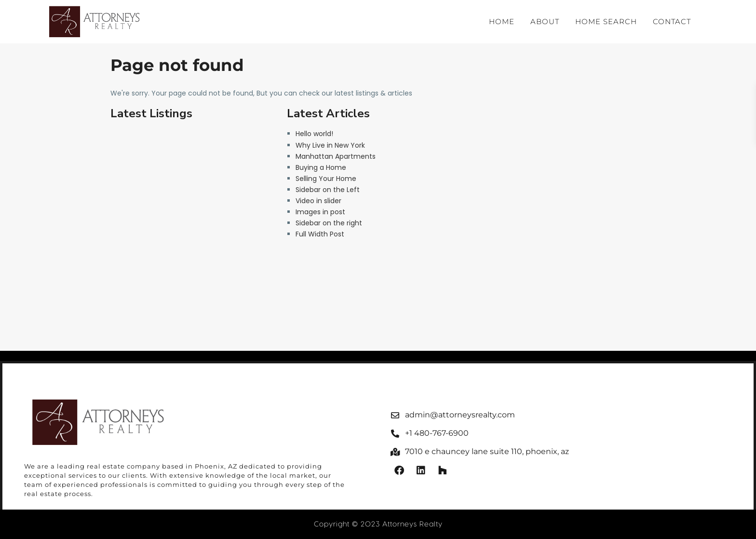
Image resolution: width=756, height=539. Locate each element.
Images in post (320, 212)
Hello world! (314, 134)
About (545, 21)
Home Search (606, 21)
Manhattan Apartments (336, 156)
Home (502, 21)
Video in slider (318, 201)
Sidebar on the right (329, 223)
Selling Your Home (326, 179)
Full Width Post (320, 234)
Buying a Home (321, 167)
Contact (672, 21)
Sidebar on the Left (328, 190)
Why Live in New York (330, 145)
